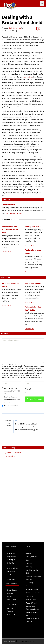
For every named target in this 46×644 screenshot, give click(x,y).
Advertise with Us (12, 568)
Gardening (30, 583)
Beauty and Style (32, 557)
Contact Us (10, 563)
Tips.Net (29, 553)
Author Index (11, 580)
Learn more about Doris (14, 213)
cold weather (28, 77)
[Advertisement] (14, 502)
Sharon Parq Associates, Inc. (25, 641)
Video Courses (11, 600)
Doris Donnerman (15, 28)
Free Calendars (10, 456)
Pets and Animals (32, 603)
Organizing (30, 596)
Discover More (7, 251)
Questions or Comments (13, 453)
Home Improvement (33, 590)
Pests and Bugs (31, 600)
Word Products (12, 614)
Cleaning (29, 564)
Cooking (29, 567)
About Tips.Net (12, 560)
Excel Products (12, 605)
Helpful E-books (12, 590)
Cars (28, 560)
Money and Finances (33, 593)
